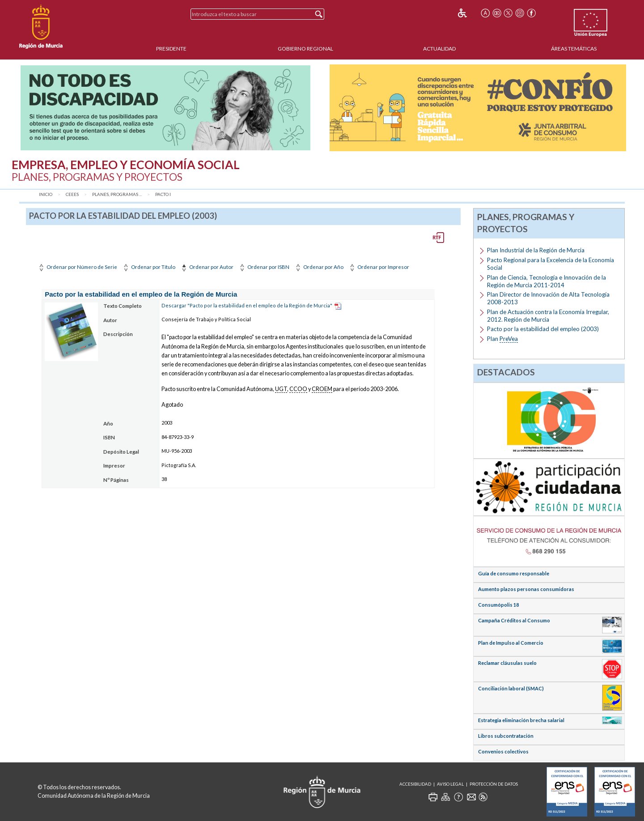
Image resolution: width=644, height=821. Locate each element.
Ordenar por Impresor (379, 267)
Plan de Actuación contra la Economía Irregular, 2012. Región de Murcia (548, 316)
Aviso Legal (450, 784)
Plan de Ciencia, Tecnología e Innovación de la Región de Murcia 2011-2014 (547, 281)
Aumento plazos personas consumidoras (526, 589)
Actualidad (439, 49)
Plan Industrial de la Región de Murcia (536, 250)
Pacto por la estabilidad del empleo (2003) (543, 329)
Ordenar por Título (148, 267)
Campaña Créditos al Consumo (514, 620)
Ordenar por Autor (207, 267)
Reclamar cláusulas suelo (507, 663)
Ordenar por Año (319, 267)
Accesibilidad (415, 784)
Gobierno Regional (305, 49)
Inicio (46, 194)
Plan (502, 339)
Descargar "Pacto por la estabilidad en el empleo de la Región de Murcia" (247, 305)
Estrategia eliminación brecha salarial (521, 720)
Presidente (171, 49)
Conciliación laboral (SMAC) (511, 688)
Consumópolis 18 (498, 605)
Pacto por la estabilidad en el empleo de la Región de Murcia (141, 294)
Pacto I (163, 194)
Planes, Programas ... (117, 194)
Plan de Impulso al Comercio (511, 643)
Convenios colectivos (503, 751)
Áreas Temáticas (574, 49)
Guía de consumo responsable (514, 573)
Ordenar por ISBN (264, 267)
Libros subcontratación (506, 736)
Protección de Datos (494, 784)
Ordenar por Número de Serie (77, 267)
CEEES (72, 194)
